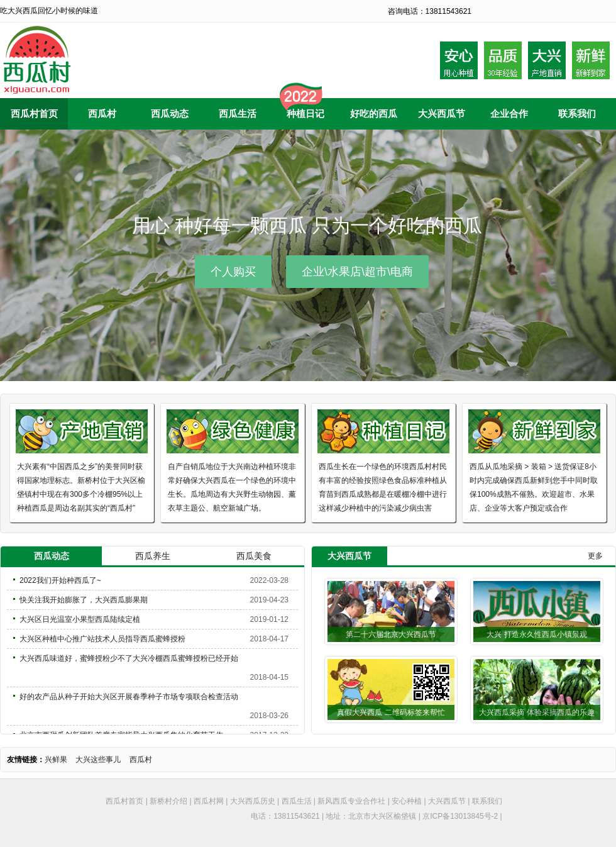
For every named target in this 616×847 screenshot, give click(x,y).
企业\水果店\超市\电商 (357, 272)
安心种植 (407, 801)
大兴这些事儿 (98, 760)
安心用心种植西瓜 (459, 60)
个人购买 (233, 272)
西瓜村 (141, 760)
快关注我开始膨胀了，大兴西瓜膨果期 (84, 600)
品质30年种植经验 (503, 60)
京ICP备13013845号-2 (460, 816)
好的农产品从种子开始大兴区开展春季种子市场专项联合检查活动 (129, 697)
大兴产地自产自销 (547, 60)
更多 (595, 556)
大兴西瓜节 (447, 801)
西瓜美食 (254, 556)
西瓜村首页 (124, 801)
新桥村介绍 (168, 801)
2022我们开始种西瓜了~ (60, 580)
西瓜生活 (297, 801)
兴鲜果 (56, 760)
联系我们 (487, 801)
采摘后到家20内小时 (591, 60)
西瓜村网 (209, 801)
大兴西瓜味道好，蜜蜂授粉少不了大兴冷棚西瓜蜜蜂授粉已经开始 (129, 658)
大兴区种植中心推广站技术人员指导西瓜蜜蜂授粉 (102, 639)
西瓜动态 (52, 556)
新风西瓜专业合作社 (351, 801)
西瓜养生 (153, 556)
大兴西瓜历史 (253, 801)
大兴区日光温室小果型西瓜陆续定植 (80, 619)
